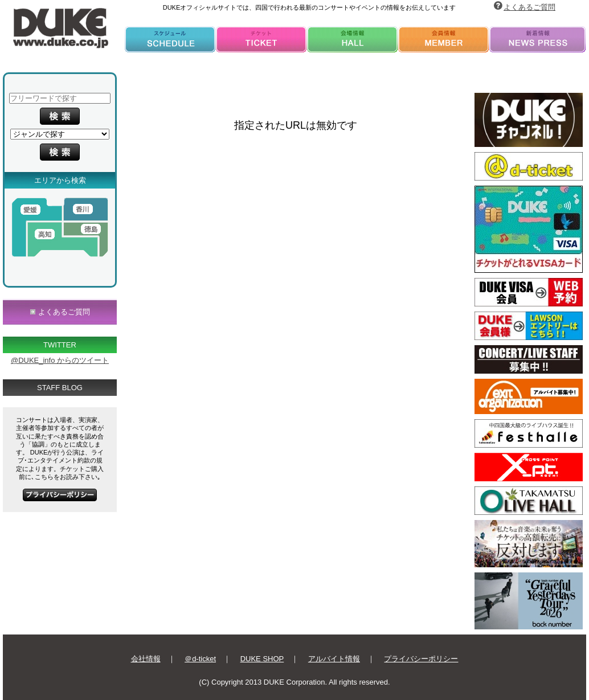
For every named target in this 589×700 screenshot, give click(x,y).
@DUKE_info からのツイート (60, 360)
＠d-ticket (200, 659)
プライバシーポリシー (421, 659)
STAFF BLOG (60, 388)
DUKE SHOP (262, 659)
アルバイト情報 (334, 659)
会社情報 (146, 659)
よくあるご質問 (529, 7)
